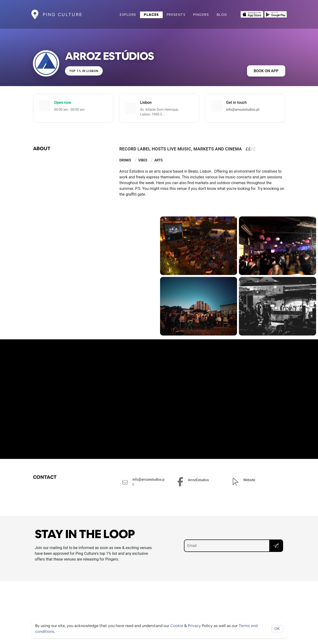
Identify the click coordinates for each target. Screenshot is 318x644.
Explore (128, 15)
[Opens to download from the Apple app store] (252, 14)
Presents (176, 15)
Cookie (177, 626)
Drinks (125, 160)
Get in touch (237, 102)
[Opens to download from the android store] (276, 14)
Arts (159, 160)
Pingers (201, 15)
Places (151, 15)
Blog (222, 15)
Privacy (194, 626)
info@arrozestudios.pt (243, 110)
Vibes (143, 160)
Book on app (266, 71)
